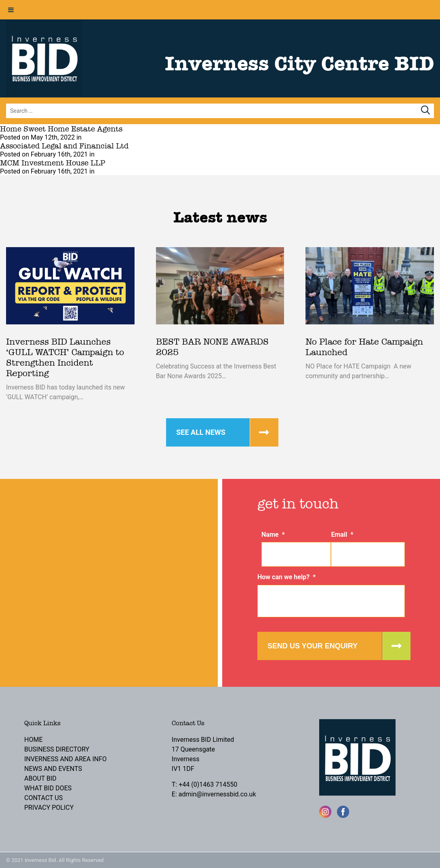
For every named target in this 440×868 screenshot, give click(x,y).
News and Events (53, 769)
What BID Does (48, 788)
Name (273, 535)
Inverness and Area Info (65, 759)
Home (33, 740)
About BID (40, 778)
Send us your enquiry (313, 646)
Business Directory (57, 749)
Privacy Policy (49, 808)
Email (342, 535)
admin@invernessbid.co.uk (217, 794)
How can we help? (286, 577)
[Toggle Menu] (11, 10)
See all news (201, 432)
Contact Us (43, 798)
